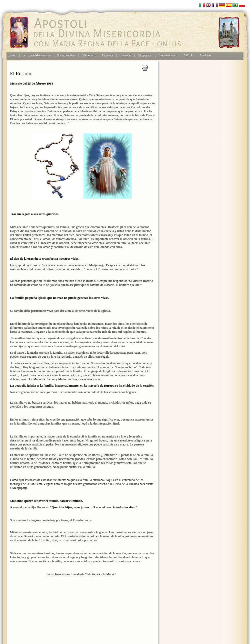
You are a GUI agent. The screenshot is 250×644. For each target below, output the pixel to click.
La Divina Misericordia (37, 55)
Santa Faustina (66, 55)
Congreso (125, 55)
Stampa (145, 68)
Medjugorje (145, 55)
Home (12, 55)
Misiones (108, 55)
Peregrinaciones (168, 55)
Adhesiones (88, 55)
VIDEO (189, 55)
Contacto (205, 55)
